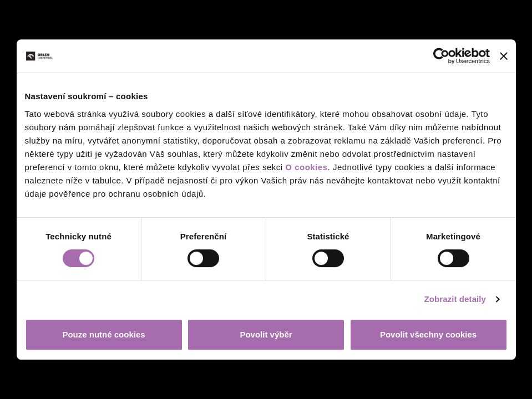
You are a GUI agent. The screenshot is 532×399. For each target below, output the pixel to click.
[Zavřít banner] (504, 56)
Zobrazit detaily (455, 299)
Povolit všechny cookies (428, 334)
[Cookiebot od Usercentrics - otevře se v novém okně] (441, 56)
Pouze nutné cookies (103, 334)
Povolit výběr (266, 334)
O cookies (306, 167)
